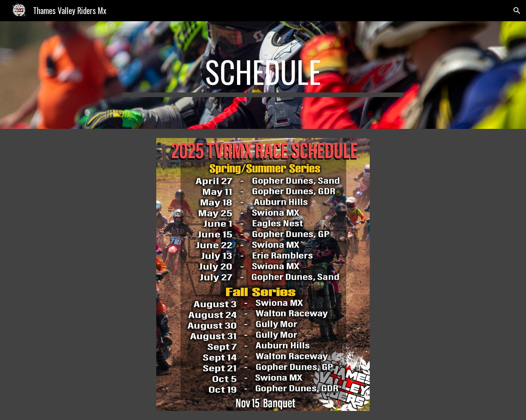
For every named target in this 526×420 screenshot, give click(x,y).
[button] (517, 11)
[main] (263, 75)
